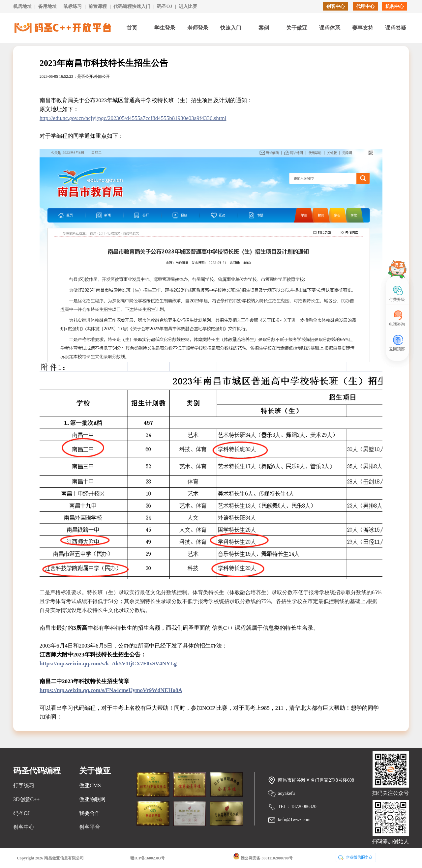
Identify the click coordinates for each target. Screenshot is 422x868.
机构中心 (395, 6)
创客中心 (336, 6)
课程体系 (330, 28)
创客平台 (90, 827)
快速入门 (231, 28)
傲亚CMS (90, 785)
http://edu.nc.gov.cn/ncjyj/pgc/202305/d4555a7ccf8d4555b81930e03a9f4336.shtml (133, 118)
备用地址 (47, 6)
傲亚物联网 (92, 799)
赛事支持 (363, 28)
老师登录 (198, 28)
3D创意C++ (26, 799)
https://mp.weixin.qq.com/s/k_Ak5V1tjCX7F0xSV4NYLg (108, 664)
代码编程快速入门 (132, 6)
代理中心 (365, 6)
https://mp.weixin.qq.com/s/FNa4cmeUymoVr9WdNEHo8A (111, 690)
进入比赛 (188, 6)
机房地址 (22, 6)
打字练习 (24, 785)
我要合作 (90, 813)
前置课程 (98, 6)
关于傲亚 (297, 28)
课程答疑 (396, 28)
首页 (132, 28)
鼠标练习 (73, 6)
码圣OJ (165, 6)
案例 (264, 28)
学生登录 (165, 28)
